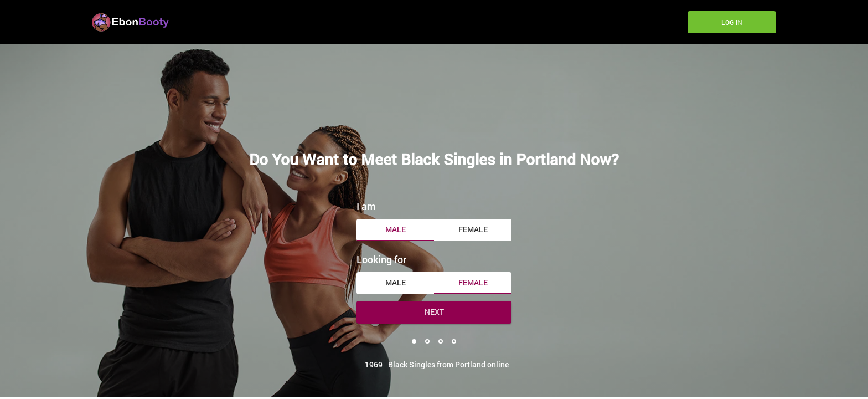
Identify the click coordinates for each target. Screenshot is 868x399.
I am (366, 206)
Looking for (381, 259)
